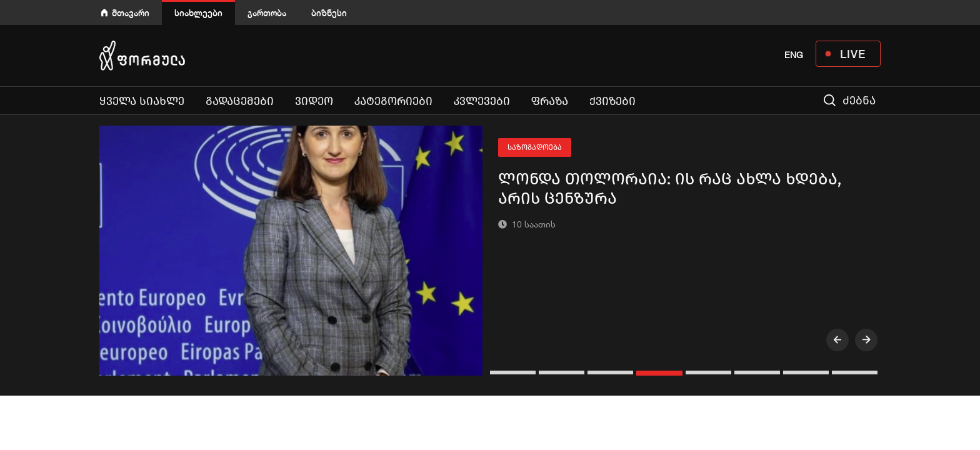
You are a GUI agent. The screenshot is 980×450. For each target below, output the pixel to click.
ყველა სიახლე (142, 101)
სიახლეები (198, 13)
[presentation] (837, 340)
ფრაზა (550, 101)
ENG (794, 55)
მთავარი (131, 13)
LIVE (853, 54)
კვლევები (482, 101)
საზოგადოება (535, 147)
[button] (514, 372)
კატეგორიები (393, 101)
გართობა (267, 13)
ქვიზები (612, 101)
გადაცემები (240, 101)
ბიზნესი (329, 13)
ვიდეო (314, 101)
